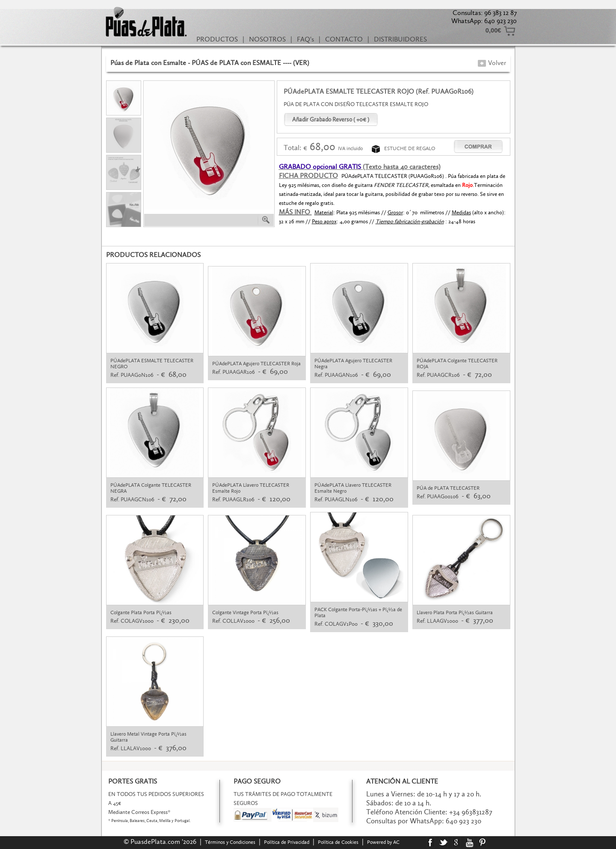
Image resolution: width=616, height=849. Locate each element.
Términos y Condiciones (230, 842)
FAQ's (305, 39)
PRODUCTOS (217, 39)
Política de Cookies (338, 842)
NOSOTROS (267, 39)
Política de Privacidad (287, 842)
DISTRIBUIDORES (400, 39)
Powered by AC (384, 842)
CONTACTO (344, 39)
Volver (492, 63)
